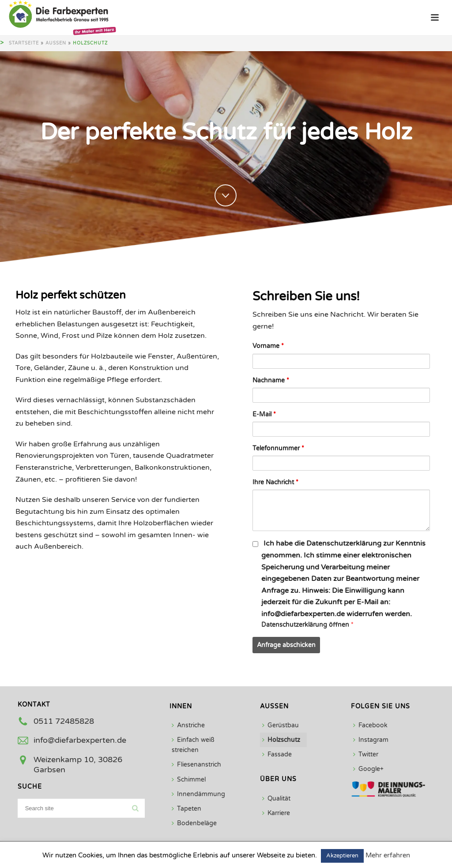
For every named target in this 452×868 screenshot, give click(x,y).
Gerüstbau (281, 725)
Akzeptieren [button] (342, 856)
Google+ (368, 769)
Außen (56, 43)
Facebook (370, 725)
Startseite (24, 43)
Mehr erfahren (388, 855)
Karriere (276, 813)
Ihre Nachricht (275, 482)
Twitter (366, 754)
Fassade (277, 754)
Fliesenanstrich (196, 765)
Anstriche (188, 725)
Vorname (268, 346)
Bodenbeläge (194, 823)
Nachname (271, 380)
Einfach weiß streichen (193, 745)
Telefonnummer (278, 448)
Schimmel (189, 780)
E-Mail (264, 414)
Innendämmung (198, 794)
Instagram (371, 740)
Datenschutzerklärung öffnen (306, 625)
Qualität (276, 799)
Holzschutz (281, 740)
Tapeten (186, 809)
